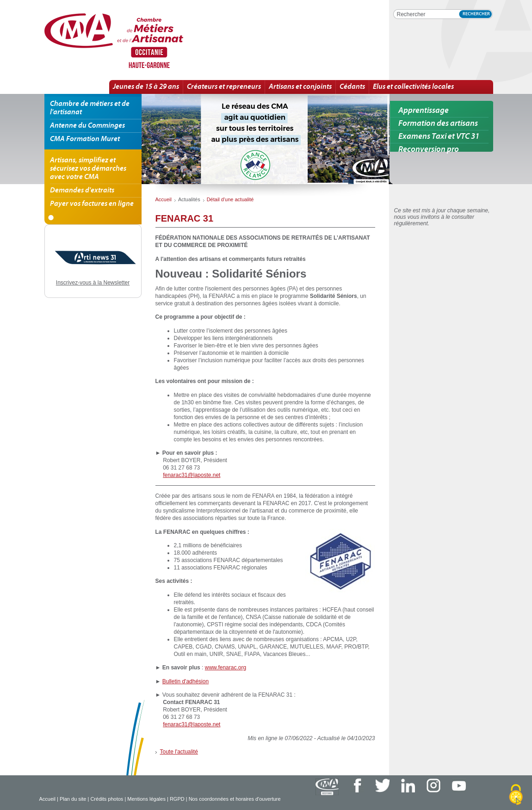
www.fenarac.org (226, 668)
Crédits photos (107, 799)
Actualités (189, 199)
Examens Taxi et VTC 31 (439, 137)
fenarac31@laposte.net (192, 475)
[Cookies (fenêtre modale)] (516, 795)
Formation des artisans (438, 124)
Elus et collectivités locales (413, 87)
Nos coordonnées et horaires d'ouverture (235, 799)
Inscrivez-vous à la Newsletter (93, 283)
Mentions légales (146, 799)
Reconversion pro (429, 150)
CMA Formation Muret (85, 139)
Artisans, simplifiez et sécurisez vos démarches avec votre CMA (88, 169)
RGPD (177, 799)
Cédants (352, 87)
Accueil (47, 799)
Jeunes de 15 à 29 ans (146, 87)
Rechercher (476, 14)
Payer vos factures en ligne (92, 204)
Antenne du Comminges (87, 126)
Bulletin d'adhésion (186, 681)
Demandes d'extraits (82, 191)
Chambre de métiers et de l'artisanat (90, 108)
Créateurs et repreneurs (224, 87)
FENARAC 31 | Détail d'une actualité (146, 41)
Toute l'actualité (179, 752)
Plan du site (73, 799)
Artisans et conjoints (300, 87)
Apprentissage (424, 111)
